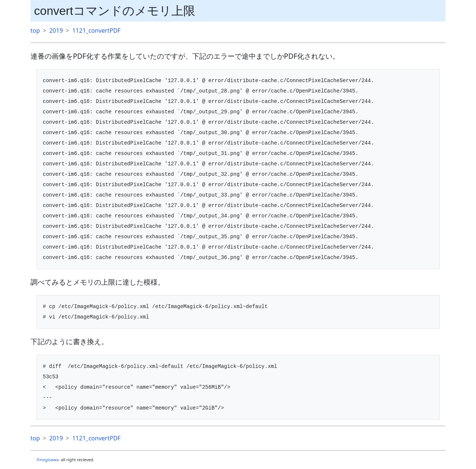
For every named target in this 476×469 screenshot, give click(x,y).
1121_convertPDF (96, 30)
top (35, 30)
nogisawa (49, 460)
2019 (56, 30)
